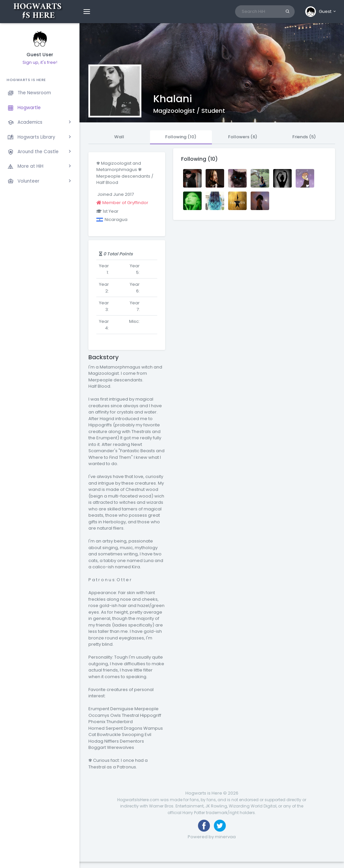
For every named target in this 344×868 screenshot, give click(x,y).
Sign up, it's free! (40, 62)
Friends (304, 137)
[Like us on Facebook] (204, 826)
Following (181, 137)
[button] (321, 12)
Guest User (40, 55)
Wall (119, 137)
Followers (243, 137)
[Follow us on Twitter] (220, 826)
